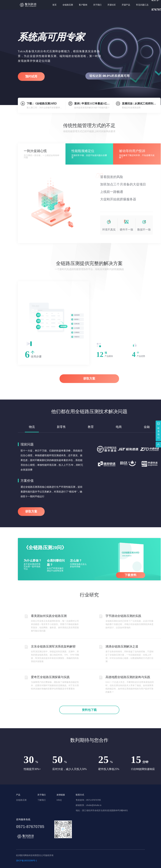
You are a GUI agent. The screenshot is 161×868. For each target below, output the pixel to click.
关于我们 (97, 5)
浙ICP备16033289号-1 (26, 861)
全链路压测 (68, 5)
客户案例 (83, 5)
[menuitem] (54, 5)
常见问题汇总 (142, 5)
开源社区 (112, 5)
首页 (54, 5)
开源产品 (126, 5)
